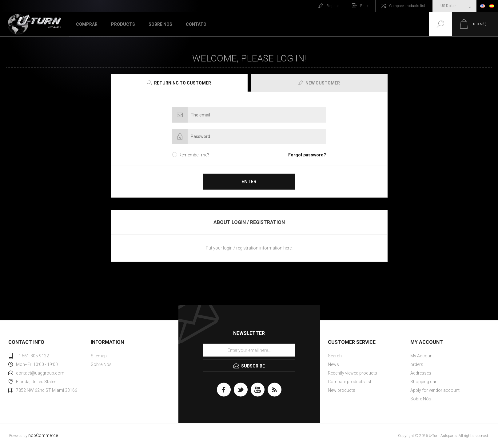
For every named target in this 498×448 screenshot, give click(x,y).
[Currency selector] (454, 6)
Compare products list (407, 6)
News (333, 364)
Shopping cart (424, 382)
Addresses (421, 373)
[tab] (180, 83)
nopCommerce (43, 436)
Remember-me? (194, 155)
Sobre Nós (101, 364)
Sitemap (99, 356)
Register (333, 6)
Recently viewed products (353, 373)
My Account (422, 356)
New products (342, 390)
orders (417, 364)
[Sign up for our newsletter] (249, 350)
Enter (364, 6)
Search (335, 356)
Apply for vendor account (435, 390)
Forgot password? (307, 155)
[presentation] (179, 83)
